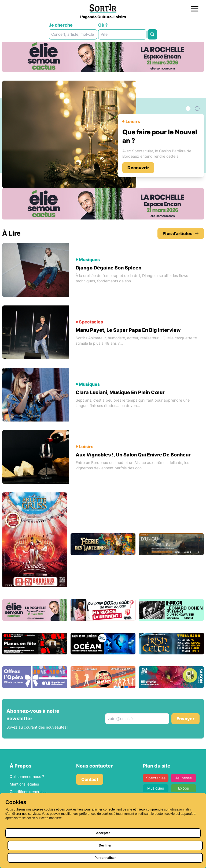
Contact (90, 779)
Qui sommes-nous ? (27, 777)
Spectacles (156, 778)
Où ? (103, 25)
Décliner (105, 845)
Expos (183, 788)
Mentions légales (24, 784)
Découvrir (138, 168)
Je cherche (61, 25)
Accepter (103, 833)
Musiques (156, 788)
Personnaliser (105, 858)
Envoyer (185, 719)
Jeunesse (183, 778)
